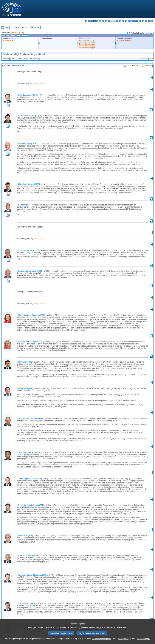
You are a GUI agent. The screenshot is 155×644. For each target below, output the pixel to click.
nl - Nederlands (132, 21)
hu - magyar (126, 21)
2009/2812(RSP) (18, 33)
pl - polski (134, 21)
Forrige (16, 28)
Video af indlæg (133, 66)
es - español (89, 21)
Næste (24, 28)
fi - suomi (149, 21)
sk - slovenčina (143, 21)
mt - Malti (129, 21)
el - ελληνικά (103, 21)
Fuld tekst (37, 28)
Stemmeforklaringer (87, 42)
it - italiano (117, 21)
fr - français (109, 21)
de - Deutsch (97, 21)
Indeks (7, 28)
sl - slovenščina (146, 21)
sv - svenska (152, 21)
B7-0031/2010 (9, 40)
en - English (106, 21)
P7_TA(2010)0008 (124, 40)
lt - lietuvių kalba (123, 21)
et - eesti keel (100, 21)
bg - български (86, 21)
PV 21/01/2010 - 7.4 (86, 40)
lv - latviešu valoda (120, 21)
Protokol (148, 66)
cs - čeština (92, 21)
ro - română (140, 21)
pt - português (137, 21)
